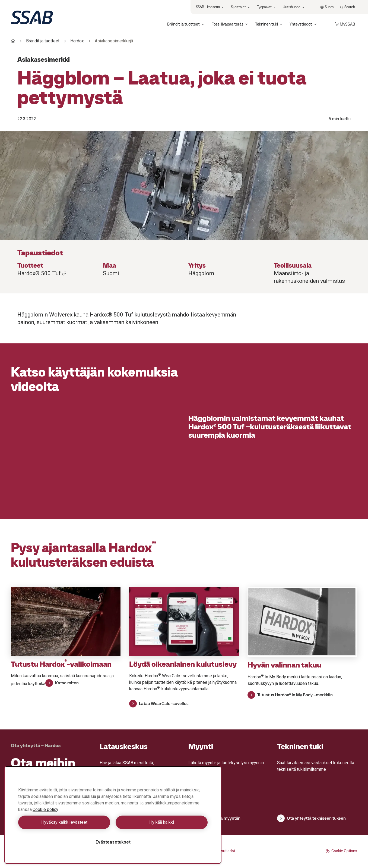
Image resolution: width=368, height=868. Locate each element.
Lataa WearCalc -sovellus (159, 704)
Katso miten (62, 683)
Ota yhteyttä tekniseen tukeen (311, 818)
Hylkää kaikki (162, 822)
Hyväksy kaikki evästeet (64, 822)
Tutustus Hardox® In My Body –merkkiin (290, 695)
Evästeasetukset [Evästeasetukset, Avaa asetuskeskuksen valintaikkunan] (113, 842)
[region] (113, 815)
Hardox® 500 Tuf (42, 273)
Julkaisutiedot (223, 851)
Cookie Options (341, 851)
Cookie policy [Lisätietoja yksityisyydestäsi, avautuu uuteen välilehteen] (45, 809)
